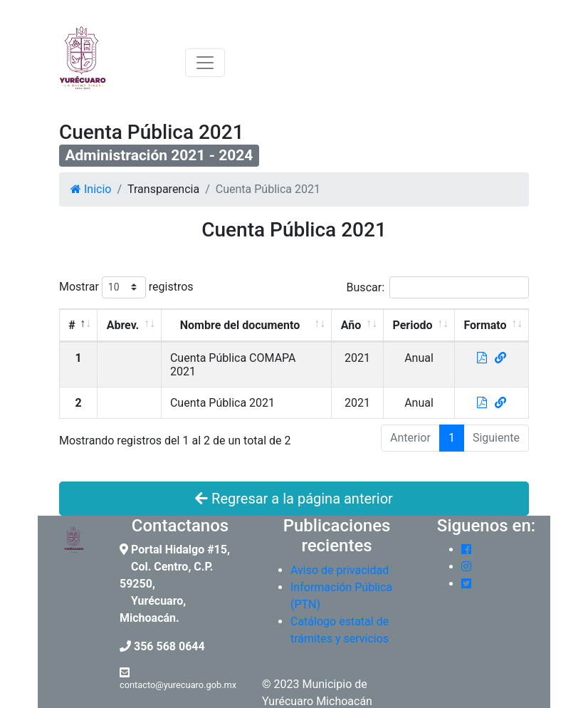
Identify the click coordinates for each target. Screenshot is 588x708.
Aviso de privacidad (340, 570)
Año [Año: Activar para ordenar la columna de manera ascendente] (351, 325)
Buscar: (438, 287)
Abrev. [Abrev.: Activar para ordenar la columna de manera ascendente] (123, 325)
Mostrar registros (126, 287)
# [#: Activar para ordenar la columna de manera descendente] (72, 325)
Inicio (91, 189)
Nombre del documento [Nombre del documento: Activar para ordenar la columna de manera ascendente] (240, 325)
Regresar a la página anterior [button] (294, 499)
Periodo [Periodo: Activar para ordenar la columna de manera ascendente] (413, 325)
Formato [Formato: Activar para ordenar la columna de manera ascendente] (485, 325)
